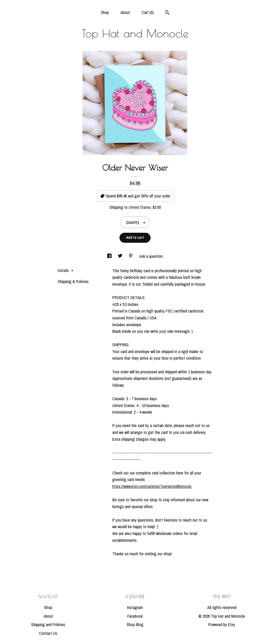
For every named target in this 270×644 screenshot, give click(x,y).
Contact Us (48, 633)
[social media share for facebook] (110, 256)
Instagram (135, 607)
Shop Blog (135, 625)
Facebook (135, 616)
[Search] (167, 13)
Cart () (148, 12)
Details (66, 270)
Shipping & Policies (73, 281)
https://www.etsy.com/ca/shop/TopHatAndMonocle (152, 486)
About (125, 12)
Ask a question (151, 256)
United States (140, 207)
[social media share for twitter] (121, 256)
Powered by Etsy (222, 625)
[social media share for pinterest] (131, 256)
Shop (105, 12)
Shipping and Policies (48, 625)
